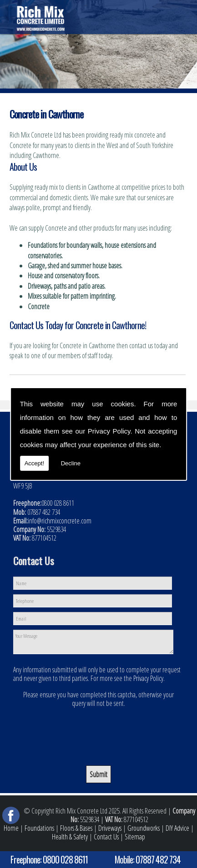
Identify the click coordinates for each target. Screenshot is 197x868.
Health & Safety (70, 837)
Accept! (34, 463)
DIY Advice (177, 828)
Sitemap (135, 837)
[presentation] (98, 730)
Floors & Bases (76, 828)
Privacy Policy (109, 431)
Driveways (110, 828)
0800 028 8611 (65, 860)
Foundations (39, 828)
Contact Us (106, 837)
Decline (71, 463)
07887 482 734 (158, 860)
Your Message (93, 642)
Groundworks (144, 828)
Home (11, 828)
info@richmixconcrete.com (60, 521)
